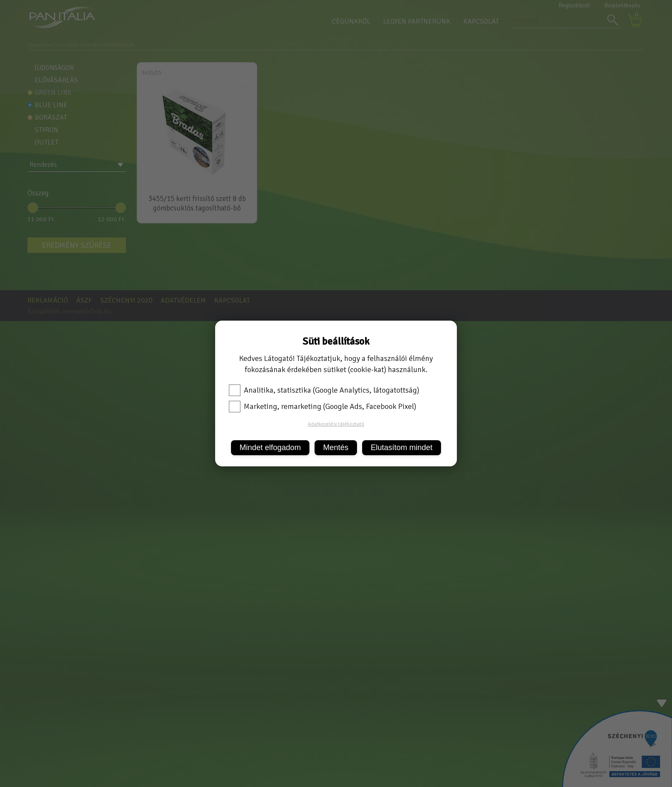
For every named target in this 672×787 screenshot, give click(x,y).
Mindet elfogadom (270, 448)
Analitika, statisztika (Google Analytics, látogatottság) (324, 390)
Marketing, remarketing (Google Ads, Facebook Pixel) (322, 406)
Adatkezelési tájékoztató (336, 424)
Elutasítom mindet (402, 448)
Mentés (336, 448)
